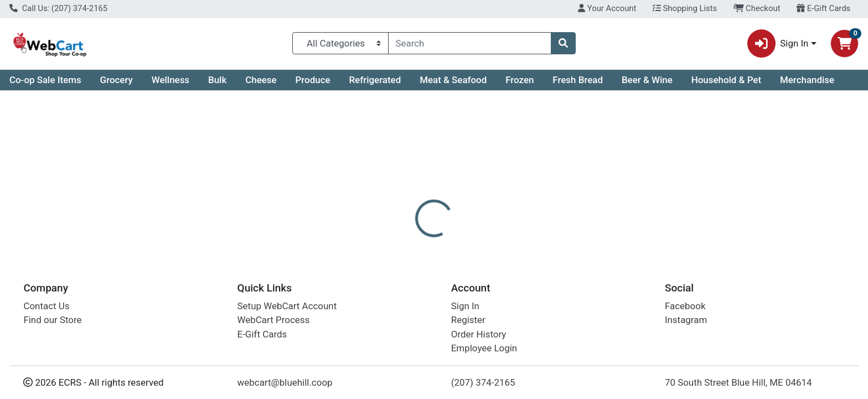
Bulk (217, 80)
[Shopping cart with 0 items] (844, 44)
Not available (737, 177)
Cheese (261, 80)
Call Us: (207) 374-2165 (58, 8)
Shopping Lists (685, 8)
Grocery (117, 80)
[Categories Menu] (340, 43)
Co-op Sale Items (45, 80)
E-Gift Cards (823, 8)
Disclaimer (445, 241)
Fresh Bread (578, 80)
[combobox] (470, 43)
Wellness (170, 80)
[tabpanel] (615, 315)
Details (392, 241)
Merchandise (807, 80)
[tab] (392, 241)
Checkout (757, 8)
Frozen (520, 80)
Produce (312, 80)
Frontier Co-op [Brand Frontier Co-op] (507, 323)
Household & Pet (726, 80)
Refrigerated (375, 80)
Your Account (607, 8)
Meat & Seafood (453, 80)
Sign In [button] (778, 44)
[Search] (470, 43)
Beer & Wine (647, 80)
